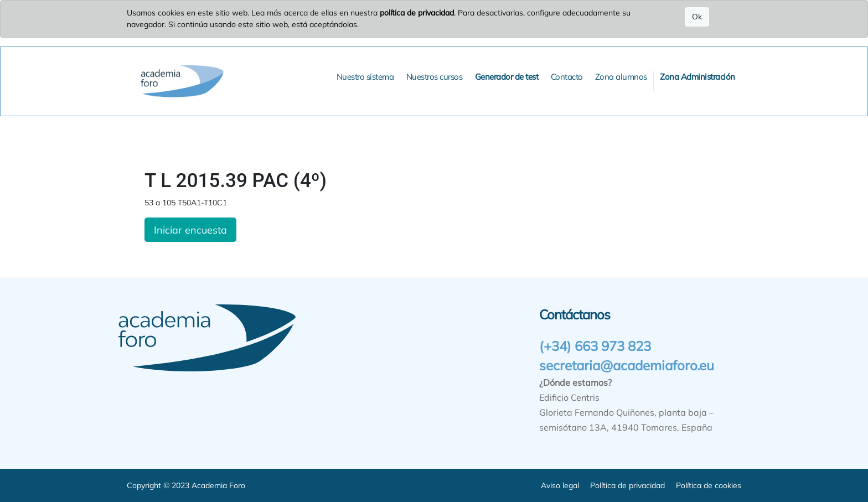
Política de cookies (709, 485)
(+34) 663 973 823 (595, 346)
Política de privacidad (627, 485)
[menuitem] (365, 77)
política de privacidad (417, 13)
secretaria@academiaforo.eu (627, 365)
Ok (697, 17)
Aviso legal (560, 485)
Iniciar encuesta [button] (190, 230)
